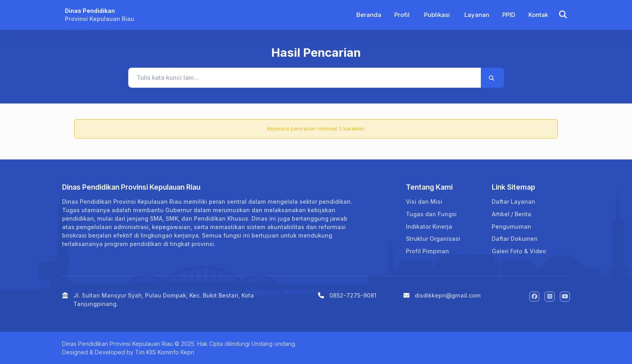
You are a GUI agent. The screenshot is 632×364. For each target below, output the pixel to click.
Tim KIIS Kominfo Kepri (165, 352)
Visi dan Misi (424, 202)
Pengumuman (511, 226)
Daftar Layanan (513, 202)
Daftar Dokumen (515, 239)
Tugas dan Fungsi (431, 214)
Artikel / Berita (511, 214)
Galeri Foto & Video (519, 251)
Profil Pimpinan (427, 251)
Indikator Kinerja (429, 226)
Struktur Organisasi (433, 239)
